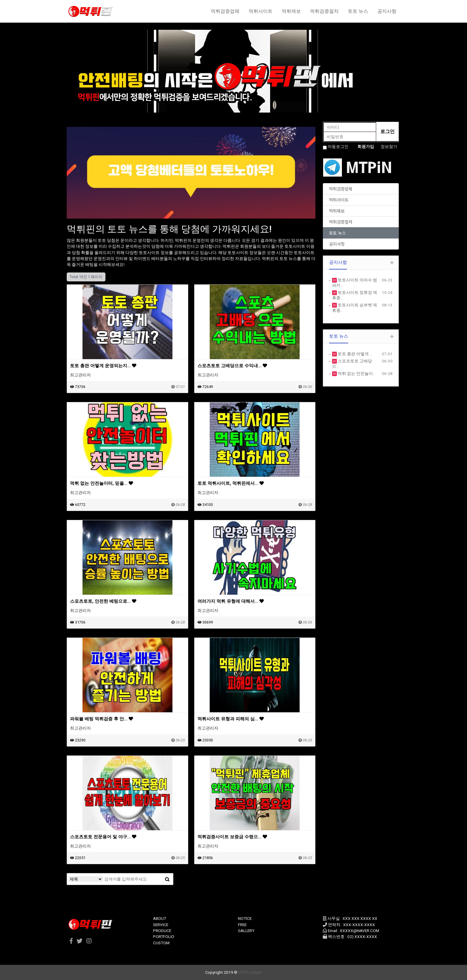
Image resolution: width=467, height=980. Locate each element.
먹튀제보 (291, 11)
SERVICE (161, 925)
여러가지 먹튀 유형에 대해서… (231, 601)
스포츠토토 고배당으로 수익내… (232, 366)
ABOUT (160, 918)
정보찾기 (389, 147)
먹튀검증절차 (324, 11)
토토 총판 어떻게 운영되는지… (103, 366)
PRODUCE (162, 931)
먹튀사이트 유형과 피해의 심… (231, 719)
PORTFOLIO (164, 937)
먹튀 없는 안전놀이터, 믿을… (102, 483)
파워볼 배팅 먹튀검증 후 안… (102, 719)
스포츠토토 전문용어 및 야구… (103, 837)
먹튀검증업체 (225, 11)
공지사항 (387, 11)
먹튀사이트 (261, 11)
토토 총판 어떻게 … (355, 354)
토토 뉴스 (358, 11)
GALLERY (246, 931)
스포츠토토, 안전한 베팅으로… (103, 601)
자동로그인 (338, 147)
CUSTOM (161, 943)
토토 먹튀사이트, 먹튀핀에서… (231, 483)
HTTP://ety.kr (250, 972)
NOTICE (245, 918)
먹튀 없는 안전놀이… (356, 373)
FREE (242, 925)
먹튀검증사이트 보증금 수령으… (232, 837)
